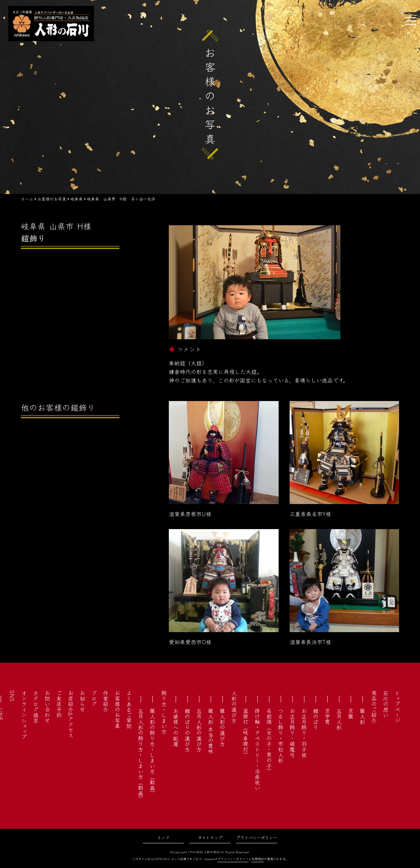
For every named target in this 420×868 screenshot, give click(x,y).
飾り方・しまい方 (164, 712)
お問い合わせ (47, 707)
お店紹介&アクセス (71, 714)
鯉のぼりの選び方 (187, 730)
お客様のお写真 (117, 709)
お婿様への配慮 (176, 727)
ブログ (94, 698)
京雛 (351, 713)
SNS (12, 696)
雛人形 (362, 716)
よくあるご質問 (129, 709)
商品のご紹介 (374, 707)
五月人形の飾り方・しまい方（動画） (141, 755)
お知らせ (82, 701)
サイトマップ (210, 837)
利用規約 (258, 859)
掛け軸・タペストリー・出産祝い (257, 749)
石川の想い (386, 704)
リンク (163, 837)
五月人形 (339, 719)
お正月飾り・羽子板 (304, 733)
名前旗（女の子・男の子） (269, 741)
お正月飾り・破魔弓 (292, 733)
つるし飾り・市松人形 (281, 735)
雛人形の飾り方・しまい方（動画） (152, 752)
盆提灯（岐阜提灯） (246, 733)
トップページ (397, 707)
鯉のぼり (316, 719)
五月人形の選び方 (199, 730)
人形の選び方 (234, 707)
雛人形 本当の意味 (211, 731)
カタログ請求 (36, 707)
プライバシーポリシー (257, 837)
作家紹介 (106, 701)
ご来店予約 (59, 704)
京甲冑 (327, 716)
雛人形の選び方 (222, 727)
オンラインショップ (24, 715)
